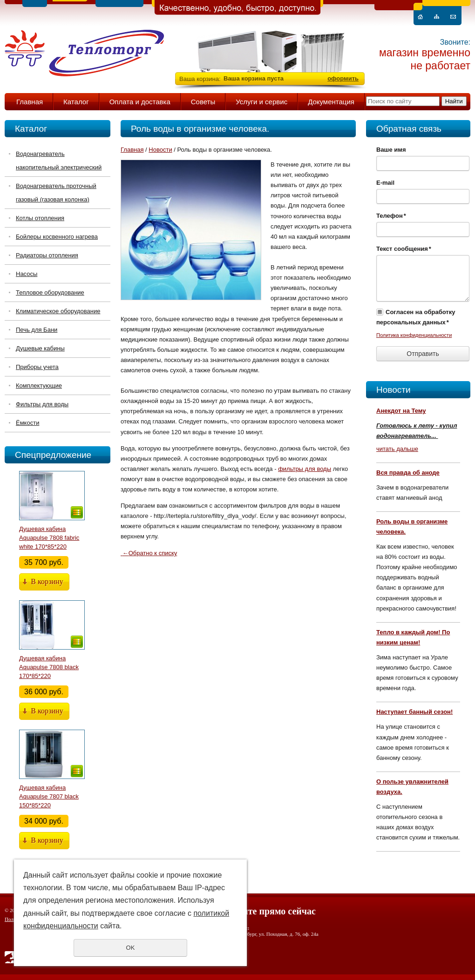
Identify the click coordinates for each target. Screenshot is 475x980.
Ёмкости (27, 423)
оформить (343, 78)
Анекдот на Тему (401, 411)
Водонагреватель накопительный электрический (59, 161)
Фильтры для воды (42, 404)
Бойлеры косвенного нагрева (57, 237)
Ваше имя (391, 150)
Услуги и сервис (261, 102)
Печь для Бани (37, 330)
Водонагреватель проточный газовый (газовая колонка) (56, 193)
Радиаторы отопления (47, 255)
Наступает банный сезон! (414, 712)
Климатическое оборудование (58, 311)
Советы (203, 102)
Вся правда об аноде (408, 473)
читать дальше (397, 449)
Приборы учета (37, 367)
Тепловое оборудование (50, 292)
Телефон (391, 216)
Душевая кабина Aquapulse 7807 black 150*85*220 (49, 796)
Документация (331, 102)
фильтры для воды (305, 469)
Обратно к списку (149, 553)
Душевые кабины (40, 348)
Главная (30, 102)
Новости (394, 390)
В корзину (47, 581)
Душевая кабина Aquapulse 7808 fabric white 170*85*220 (49, 538)
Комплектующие (39, 386)
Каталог (76, 102)
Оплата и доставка (140, 102)
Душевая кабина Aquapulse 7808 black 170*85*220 (49, 667)
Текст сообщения (404, 249)
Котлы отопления (40, 218)
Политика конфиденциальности (414, 335)
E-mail (385, 183)
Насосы (27, 274)
